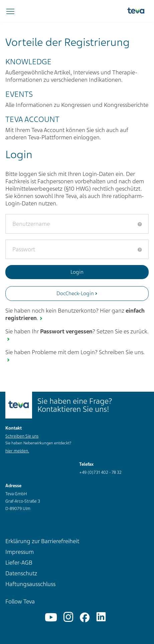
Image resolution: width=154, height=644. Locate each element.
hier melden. (17, 451)
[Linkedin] (101, 617)
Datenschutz (21, 573)
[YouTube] (51, 617)
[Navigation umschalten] (10, 12)
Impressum (20, 552)
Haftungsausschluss (30, 584)
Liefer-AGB (19, 563)
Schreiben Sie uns (22, 436)
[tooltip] (140, 224)
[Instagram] (68, 617)
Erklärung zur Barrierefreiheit (42, 541)
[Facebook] (85, 617)
